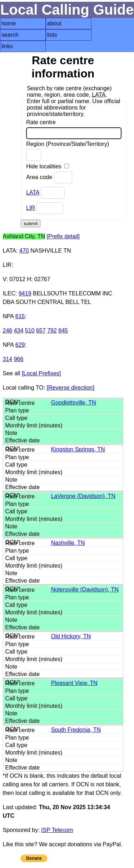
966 (19, 359)
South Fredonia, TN (76, 730)
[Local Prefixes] (41, 373)
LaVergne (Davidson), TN (83, 496)
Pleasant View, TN (74, 683)
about (54, 23)
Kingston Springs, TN (78, 449)
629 (20, 345)
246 (8, 331)
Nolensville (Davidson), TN (85, 590)
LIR (31, 208)
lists (52, 35)
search (10, 35)
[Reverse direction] (71, 388)
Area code (49, 177)
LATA (33, 192)
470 (24, 251)
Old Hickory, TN (71, 636)
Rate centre (74, 129)
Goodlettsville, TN (74, 403)
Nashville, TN (68, 543)
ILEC (9, 293)
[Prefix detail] (63, 236)
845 (63, 331)
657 (41, 331)
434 (19, 331)
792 (52, 331)
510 (30, 331)
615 (20, 316)
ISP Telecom (57, 830)
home (9, 23)
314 (8, 359)
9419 (25, 293)
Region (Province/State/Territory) (68, 151)
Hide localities (48, 166)
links (7, 46)
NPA (8, 316)
